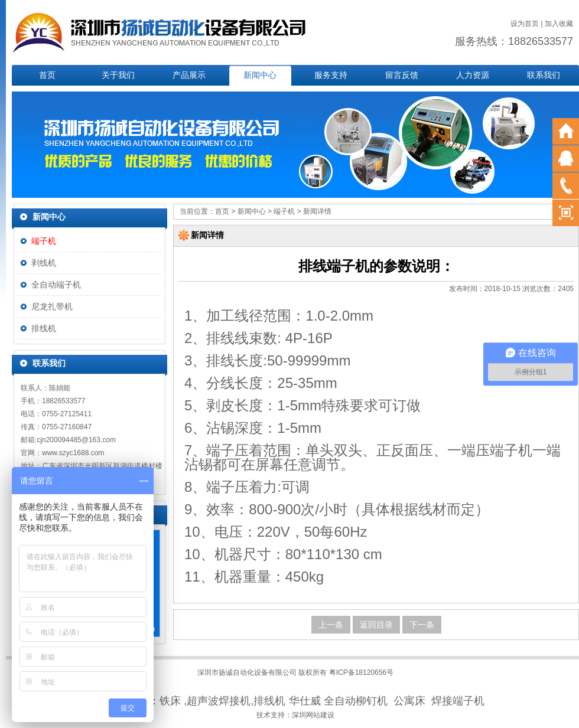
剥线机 (44, 263)
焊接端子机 (458, 701)
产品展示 (189, 75)
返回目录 (376, 625)
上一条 (331, 625)
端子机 (44, 241)
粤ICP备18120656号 (361, 672)
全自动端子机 (56, 285)
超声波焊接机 (219, 701)
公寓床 (409, 701)
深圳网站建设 (313, 715)
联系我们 (544, 75)
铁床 (170, 701)
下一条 (422, 625)
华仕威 (305, 701)
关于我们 (118, 75)
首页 (47, 75)
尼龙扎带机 (52, 306)
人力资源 (473, 75)
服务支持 (331, 75)
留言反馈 (402, 75)
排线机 (44, 328)
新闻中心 (260, 75)
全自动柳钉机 (356, 701)
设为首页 (525, 24)
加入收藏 (559, 24)
